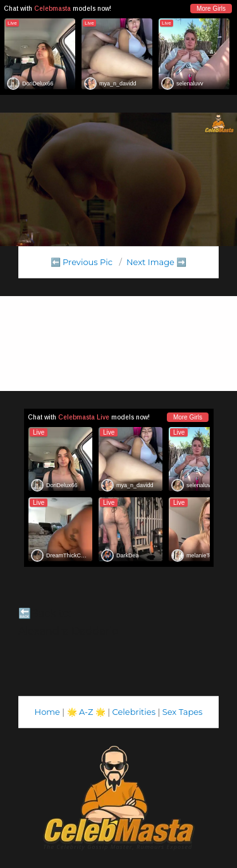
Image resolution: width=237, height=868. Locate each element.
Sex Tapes (183, 712)
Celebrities (134, 712)
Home (47, 712)
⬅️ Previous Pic (82, 262)
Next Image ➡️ (156, 262)
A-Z (86, 712)
